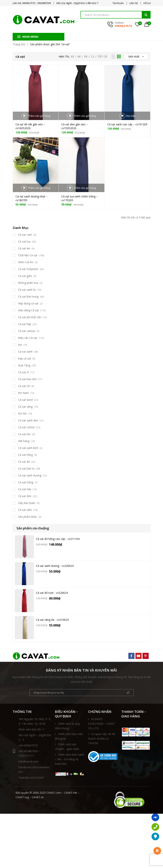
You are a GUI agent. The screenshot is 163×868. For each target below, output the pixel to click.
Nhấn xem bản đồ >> (31, 729)
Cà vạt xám (25, 510)
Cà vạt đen (25, 496)
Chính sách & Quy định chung (67, 726)
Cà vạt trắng (26, 482)
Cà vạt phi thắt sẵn (30, 317)
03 (72, 56)
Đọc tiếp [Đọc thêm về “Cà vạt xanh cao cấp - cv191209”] (131, 116)
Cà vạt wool (25, 400)
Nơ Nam (23, 393)
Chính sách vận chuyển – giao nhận (67, 747)
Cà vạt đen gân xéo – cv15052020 (75, 126)
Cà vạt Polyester (28, 269)
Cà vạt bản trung (28, 296)
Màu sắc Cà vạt (28, 338)
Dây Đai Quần (27, 503)
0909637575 (123, 26)
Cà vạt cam (25, 235)
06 (79, 56)
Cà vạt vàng (25, 407)
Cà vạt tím (24, 434)
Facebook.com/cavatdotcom (34, 769)
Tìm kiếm (146, 15)
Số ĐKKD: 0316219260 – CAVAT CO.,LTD (102, 724)
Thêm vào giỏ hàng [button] (39, 116)
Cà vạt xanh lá (27, 290)
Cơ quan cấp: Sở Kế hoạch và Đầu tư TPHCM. (102, 739)
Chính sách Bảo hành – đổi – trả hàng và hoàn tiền (70, 759)
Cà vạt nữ (24, 386)
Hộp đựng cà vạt (28, 303)
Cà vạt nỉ (23, 372)
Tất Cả (102, 56)
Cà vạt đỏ (24, 462)
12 (93, 56)
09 (86, 56)
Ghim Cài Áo (26, 262)
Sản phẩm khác (27, 517)
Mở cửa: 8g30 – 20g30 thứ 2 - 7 (35, 737)
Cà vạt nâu (25, 489)
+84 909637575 (28, 745)
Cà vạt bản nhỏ (27, 379)
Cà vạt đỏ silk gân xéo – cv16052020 (30, 126)
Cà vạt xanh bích (28, 448)
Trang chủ (19, 44)
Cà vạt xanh (25, 352)
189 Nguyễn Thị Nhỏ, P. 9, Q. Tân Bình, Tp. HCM (35, 721)
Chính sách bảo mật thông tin (69, 736)
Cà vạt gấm (25, 276)
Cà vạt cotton (26, 427)
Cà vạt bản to (26, 468)
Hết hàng (24, 441)
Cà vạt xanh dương (30, 475)
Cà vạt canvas (27, 331)
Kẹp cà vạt (25, 358)
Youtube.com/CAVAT (31, 778)
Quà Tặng (24, 365)
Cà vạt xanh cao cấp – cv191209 (127, 124)
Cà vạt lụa (24, 241)
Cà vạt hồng (25, 455)
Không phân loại (28, 283)
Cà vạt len (24, 248)
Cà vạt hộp (25, 324)
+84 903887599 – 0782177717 (26, 753)
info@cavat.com (28, 761)
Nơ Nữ (22, 413)
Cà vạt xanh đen (28, 420)
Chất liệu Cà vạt (28, 255)
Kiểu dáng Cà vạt (28, 310)
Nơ (20, 345)
